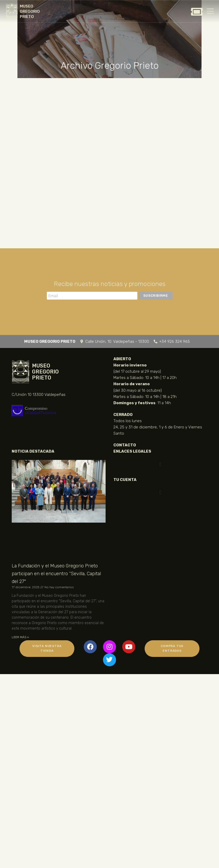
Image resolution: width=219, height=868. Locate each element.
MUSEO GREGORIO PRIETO (30, 11)
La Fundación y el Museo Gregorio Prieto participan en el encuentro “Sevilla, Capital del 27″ (56, 574)
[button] (160, 464)
